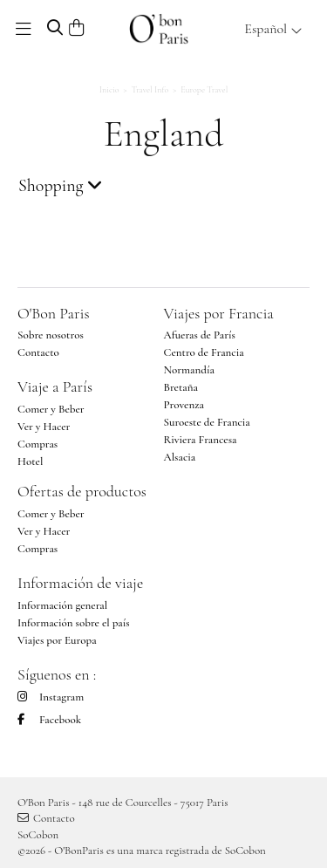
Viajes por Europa (57, 640)
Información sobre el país (74, 623)
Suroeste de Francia (207, 422)
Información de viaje (80, 583)
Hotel (30, 461)
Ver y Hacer (44, 427)
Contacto (38, 352)
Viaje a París (55, 386)
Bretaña (181, 387)
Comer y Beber (51, 409)
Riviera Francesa (201, 440)
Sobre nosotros (51, 335)
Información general (62, 605)
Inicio (109, 90)
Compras (37, 444)
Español (273, 29)
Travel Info (150, 90)
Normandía (189, 370)
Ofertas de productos (82, 491)
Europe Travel (204, 90)
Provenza (184, 405)
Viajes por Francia (219, 313)
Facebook (49, 720)
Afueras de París (200, 335)
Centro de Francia (204, 352)
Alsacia (180, 457)
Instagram (51, 697)
